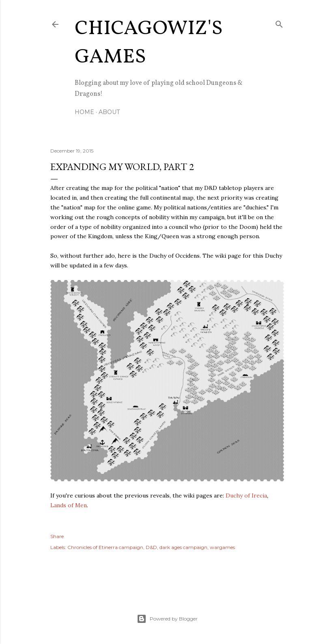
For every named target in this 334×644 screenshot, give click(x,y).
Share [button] (57, 536)
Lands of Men (69, 505)
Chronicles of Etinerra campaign (105, 547)
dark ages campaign (183, 547)
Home (84, 112)
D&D (151, 547)
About (109, 112)
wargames (222, 547)
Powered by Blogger (167, 619)
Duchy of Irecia (246, 495)
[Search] (279, 23)
